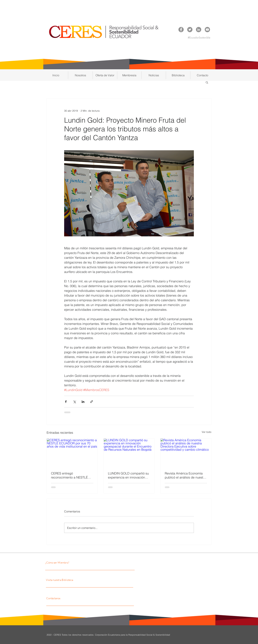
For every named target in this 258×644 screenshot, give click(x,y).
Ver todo (207, 432)
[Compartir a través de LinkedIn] (83, 402)
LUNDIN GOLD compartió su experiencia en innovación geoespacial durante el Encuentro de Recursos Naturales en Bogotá (128, 475)
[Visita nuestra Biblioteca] (80, 580)
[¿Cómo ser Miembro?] (76, 563)
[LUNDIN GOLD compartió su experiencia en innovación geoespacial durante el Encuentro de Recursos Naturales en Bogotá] (129, 453)
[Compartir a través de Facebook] (66, 402)
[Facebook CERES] (181, 30)
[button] (80, 75)
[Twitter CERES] (190, 30)
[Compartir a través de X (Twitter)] (74, 402)
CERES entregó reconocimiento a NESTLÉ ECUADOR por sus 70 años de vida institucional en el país (70, 475)
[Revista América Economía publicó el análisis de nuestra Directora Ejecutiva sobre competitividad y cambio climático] (186, 453)
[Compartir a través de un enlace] (92, 402)
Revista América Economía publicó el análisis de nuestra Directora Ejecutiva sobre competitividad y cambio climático (185, 475)
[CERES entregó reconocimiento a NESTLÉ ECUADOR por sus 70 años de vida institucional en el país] (72, 453)
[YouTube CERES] (207, 30)
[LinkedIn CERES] (199, 30)
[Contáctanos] (78, 598)
